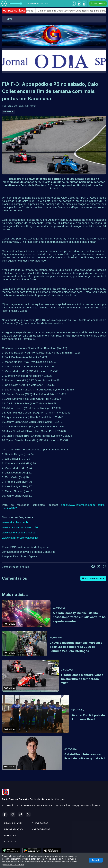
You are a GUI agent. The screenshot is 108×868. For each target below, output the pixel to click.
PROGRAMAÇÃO (13, 829)
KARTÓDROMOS (41, 829)
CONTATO (10, 841)
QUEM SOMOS (40, 823)
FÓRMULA (8, 112)
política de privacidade (13, 864)
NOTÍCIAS (10, 835)
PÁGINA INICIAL (13, 823)
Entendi (96, 860)
